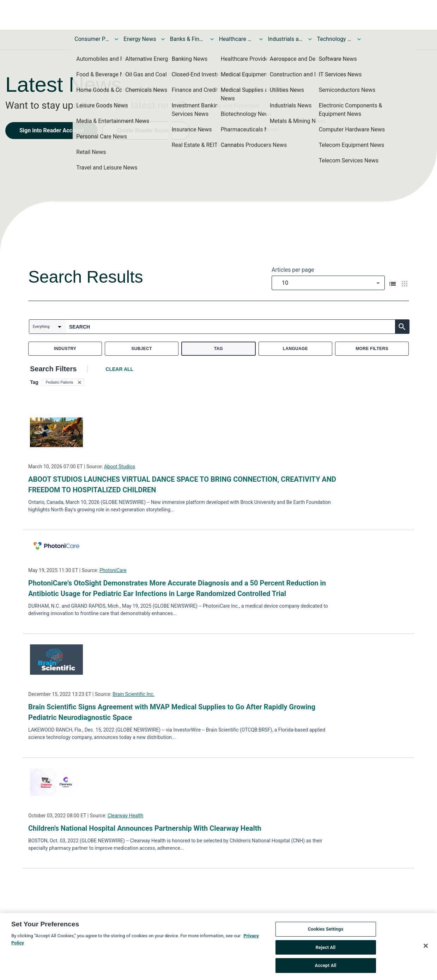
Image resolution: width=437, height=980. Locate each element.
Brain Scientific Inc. (133, 694)
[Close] (426, 946)
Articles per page (293, 270)
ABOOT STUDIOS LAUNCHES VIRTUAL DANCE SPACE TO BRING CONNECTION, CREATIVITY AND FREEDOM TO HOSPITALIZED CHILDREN (182, 485)
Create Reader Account (146, 130)
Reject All (326, 948)
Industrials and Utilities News (286, 39)
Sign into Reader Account (51, 130)
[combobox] (328, 283)
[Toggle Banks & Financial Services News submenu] (212, 39)
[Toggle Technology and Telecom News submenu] (359, 39)
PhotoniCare (113, 570)
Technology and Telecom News (335, 39)
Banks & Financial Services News (188, 39)
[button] (63, 382)
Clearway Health (125, 816)
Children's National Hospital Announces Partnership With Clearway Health (145, 828)
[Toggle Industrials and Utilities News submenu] (310, 39)
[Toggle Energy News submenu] (163, 39)
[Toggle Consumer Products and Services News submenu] (116, 39)
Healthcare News (237, 39)
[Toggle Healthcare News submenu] (261, 39)
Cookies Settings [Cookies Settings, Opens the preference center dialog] (326, 930)
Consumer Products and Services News (92, 39)
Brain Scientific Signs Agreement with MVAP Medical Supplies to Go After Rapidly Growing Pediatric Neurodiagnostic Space (172, 712)
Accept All (326, 966)
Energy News (140, 39)
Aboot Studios (120, 467)
